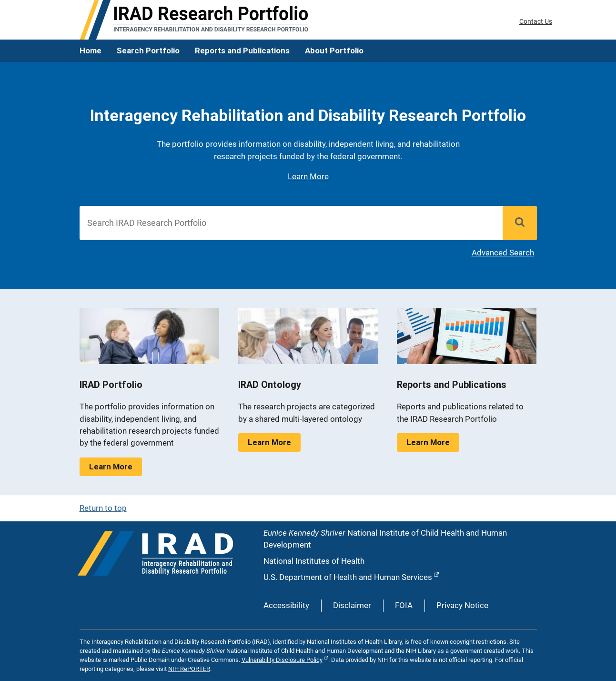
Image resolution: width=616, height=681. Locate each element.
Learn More (308, 176)
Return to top (103, 508)
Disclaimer (352, 605)
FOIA (404, 605)
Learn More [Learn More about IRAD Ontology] (269, 442)
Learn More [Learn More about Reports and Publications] (428, 442)
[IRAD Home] (194, 20)
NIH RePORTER (189, 669)
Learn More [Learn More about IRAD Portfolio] (111, 467)
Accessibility (286, 605)
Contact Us (536, 21)
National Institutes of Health (314, 561)
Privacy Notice (462, 605)
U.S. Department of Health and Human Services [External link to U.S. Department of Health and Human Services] (348, 577)
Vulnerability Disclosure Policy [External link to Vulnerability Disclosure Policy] (282, 660)
